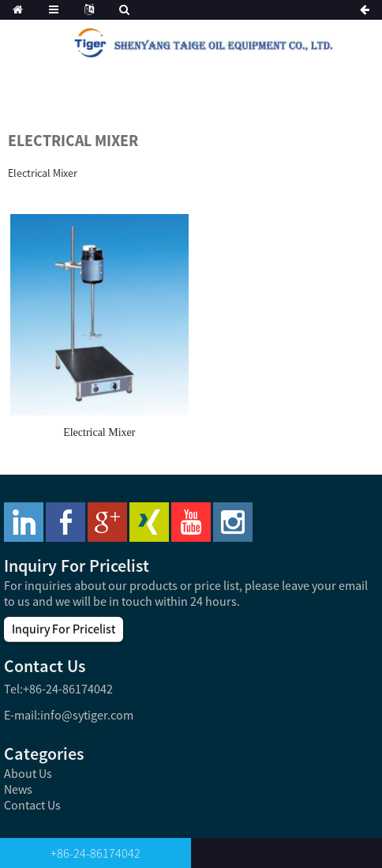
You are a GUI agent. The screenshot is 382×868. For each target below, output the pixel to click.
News (18, 789)
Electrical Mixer (99, 432)
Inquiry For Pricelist (64, 629)
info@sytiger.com (87, 715)
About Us (28, 773)
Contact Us (32, 805)
